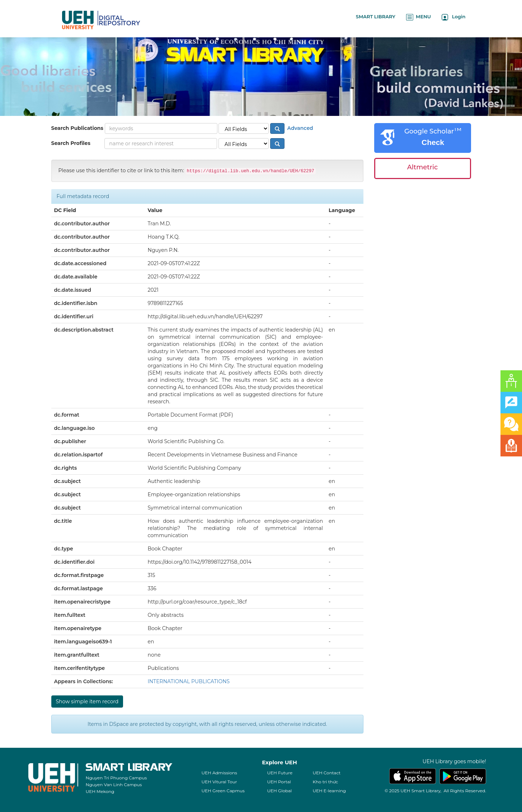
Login (454, 17)
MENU (418, 17)
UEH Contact (326, 773)
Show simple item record (87, 701)
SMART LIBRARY (376, 17)
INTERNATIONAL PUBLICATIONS (189, 681)
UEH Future (280, 773)
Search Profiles (71, 143)
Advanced (300, 128)
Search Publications (77, 128)
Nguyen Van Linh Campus (114, 785)
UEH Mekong (100, 791)
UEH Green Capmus (223, 791)
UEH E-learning (329, 791)
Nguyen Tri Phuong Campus (116, 778)
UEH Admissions (219, 773)
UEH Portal (279, 782)
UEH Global (279, 791)
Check (433, 142)
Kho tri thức (325, 782)
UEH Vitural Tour (219, 782)
